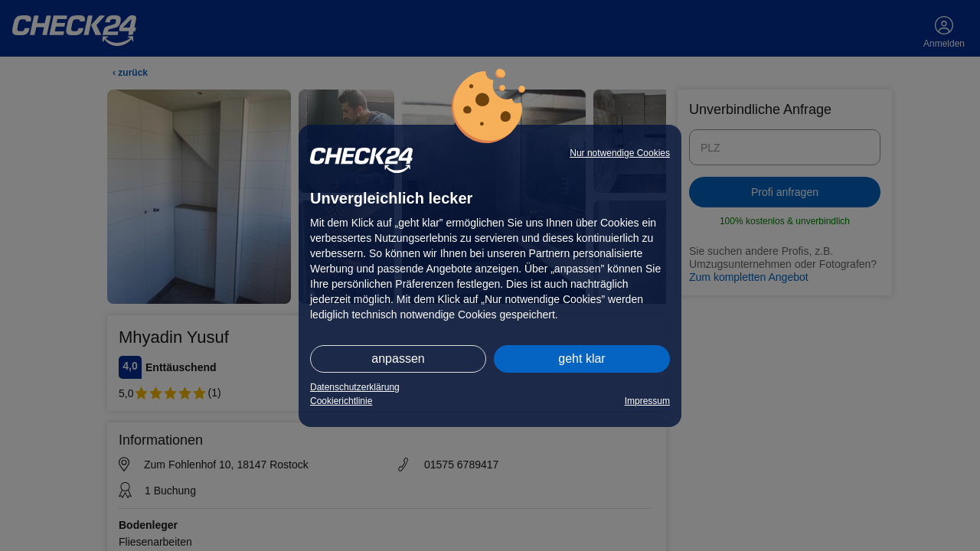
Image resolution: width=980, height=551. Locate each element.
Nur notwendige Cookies (620, 153)
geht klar (581, 359)
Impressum (647, 401)
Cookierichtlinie (341, 401)
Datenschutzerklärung (355, 387)
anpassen (398, 359)
